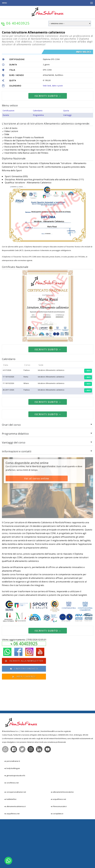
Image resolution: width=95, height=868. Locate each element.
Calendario (38, 159)
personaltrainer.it (12, 810)
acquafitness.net (12, 862)
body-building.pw (12, 817)
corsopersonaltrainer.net (15, 841)
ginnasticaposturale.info (15, 824)
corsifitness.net (11, 831)
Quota (66, 159)
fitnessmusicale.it (59, 855)
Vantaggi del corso (14, 491)
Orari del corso (11, 473)
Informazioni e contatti (17, 500)
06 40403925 (25, 692)
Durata (6, 164)
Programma (38, 164)
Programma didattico (15, 482)
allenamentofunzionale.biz (62, 841)
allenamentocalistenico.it (15, 855)
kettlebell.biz (10, 848)
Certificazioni (9, 159)
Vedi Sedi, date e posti (53, 86)
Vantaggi (67, 164)
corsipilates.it (57, 862)
